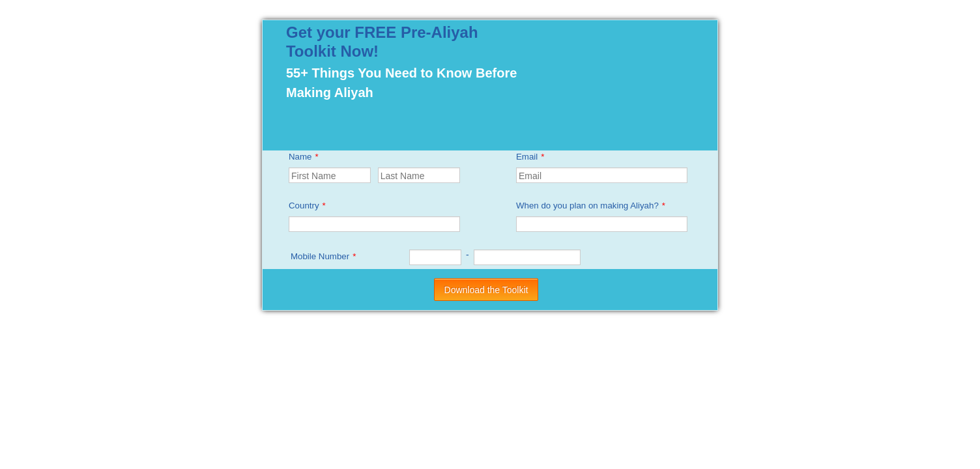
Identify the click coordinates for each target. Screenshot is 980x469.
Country (307, 206)
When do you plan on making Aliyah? (591, 206)
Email (530, 157)
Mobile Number (323, 256)
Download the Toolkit (486, 290)
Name (304, 157)
